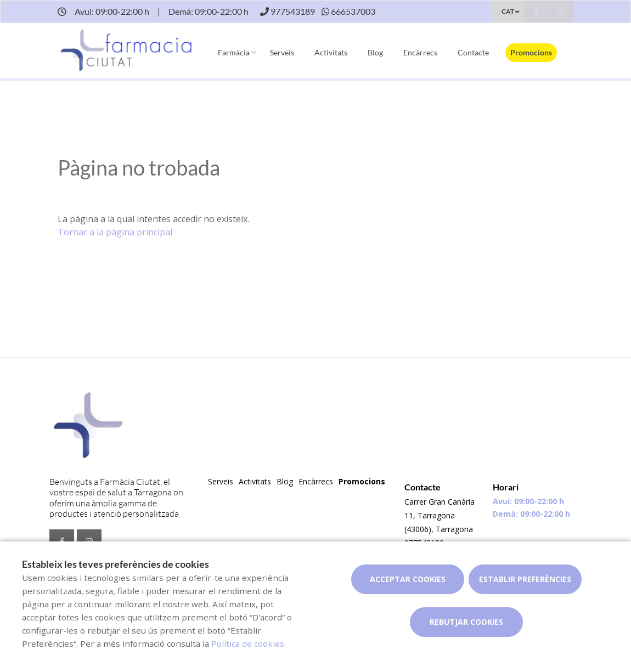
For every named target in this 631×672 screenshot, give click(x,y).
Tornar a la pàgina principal (115, 232)
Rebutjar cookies (466, 622)
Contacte (473, 52)
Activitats (331, 52)
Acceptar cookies (408, 579)
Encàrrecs (420, 52)
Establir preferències (525, 579)
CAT (508, 11)
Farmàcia (234, 52)
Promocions (531, 52)
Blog (375, 52)
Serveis (282, 52)
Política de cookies (248, 643)
